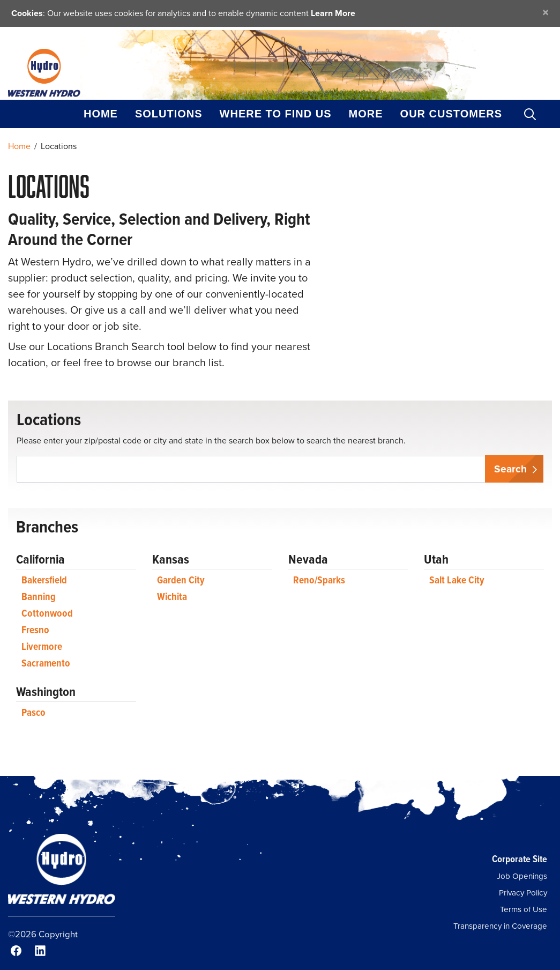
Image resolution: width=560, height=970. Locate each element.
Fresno (35, 630)
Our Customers (451, 114)
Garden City (181, 580)
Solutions (169, 114)
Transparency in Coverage (500, 926)
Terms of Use (524, 909)
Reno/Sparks (319, 580)
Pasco (33, 712)
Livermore (42, 646)
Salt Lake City (457, 580)
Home (101, 114)
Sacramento (46, 663)
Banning (39, 597)
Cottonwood (47, 613)
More (366, 114)
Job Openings (522, 876)
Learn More (333, 13)
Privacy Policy (523, 893)
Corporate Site (520, 859)
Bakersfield (44, 580)
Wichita (172, 597)
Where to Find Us (276, 114)
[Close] (546, 12)
